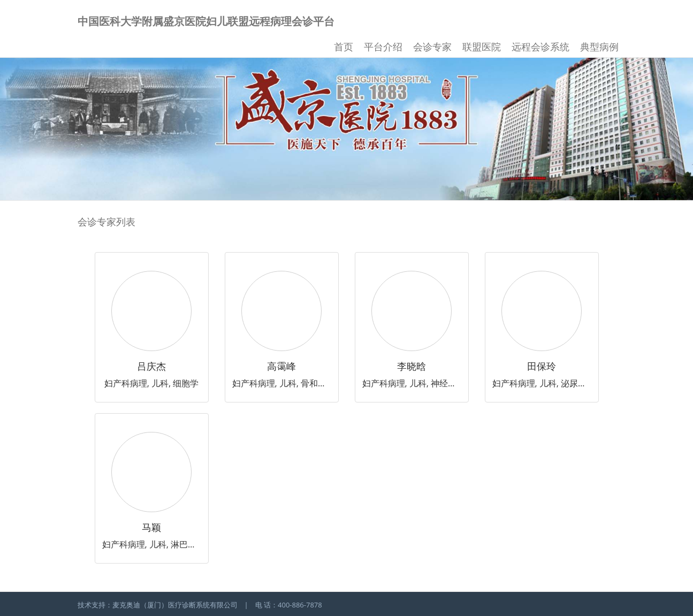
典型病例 (599, 47)
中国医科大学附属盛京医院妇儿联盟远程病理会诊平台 (206, 21)
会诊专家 (432, 47)
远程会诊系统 (540, 47)
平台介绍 (383, 47)
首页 (344, 47)
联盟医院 (482, 47)
